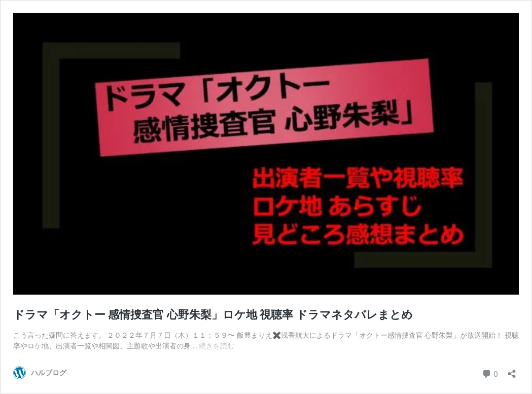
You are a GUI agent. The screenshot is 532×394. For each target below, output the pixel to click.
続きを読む (217, 346)
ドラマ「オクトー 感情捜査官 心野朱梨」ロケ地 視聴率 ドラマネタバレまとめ (213, 315)
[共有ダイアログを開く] (512, 370)
